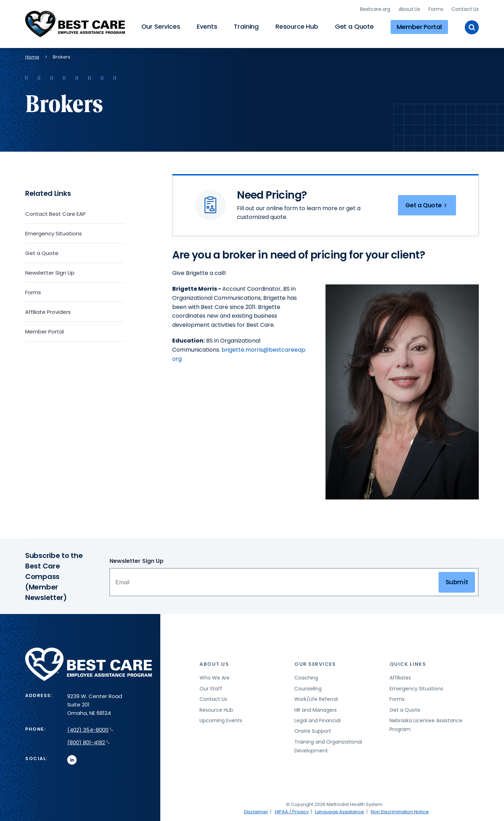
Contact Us (465, 9)
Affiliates (400, 677)
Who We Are (215, 677)
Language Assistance (339, 811)
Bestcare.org (375, 9)
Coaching (306, 677)
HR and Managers (316, 709)
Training (246, 26)
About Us (409, 9)
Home (32, 56)
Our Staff (211, 688)
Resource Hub (297, 26)
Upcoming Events (221, 720)
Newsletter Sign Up (50, 272)
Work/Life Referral (316, 699)
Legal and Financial (317, 720)
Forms (436, 9)
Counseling (308, 688)
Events (207, 26)
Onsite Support (313, 731)
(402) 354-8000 (90, 729)
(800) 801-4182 (89, 742)
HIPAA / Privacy (292, 811)
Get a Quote (354, 26)
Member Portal (419, 26)
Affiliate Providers (48, 311)
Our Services (161, 26)
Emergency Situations (54, 233)
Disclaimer (256, 811)
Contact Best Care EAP (55, 213)
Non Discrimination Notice (400, 811)
